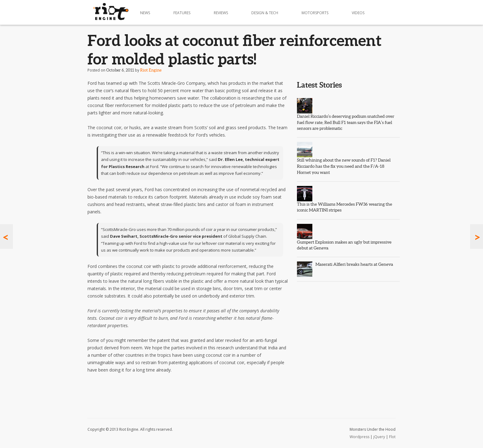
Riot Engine (151, 70)
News (145, 13)
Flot (392, 437)
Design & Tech (265, 13)
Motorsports (315, 13)
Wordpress (359, 437)
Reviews (221, 13)
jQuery (379, 437)
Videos (358, 13)
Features (182, 13)
